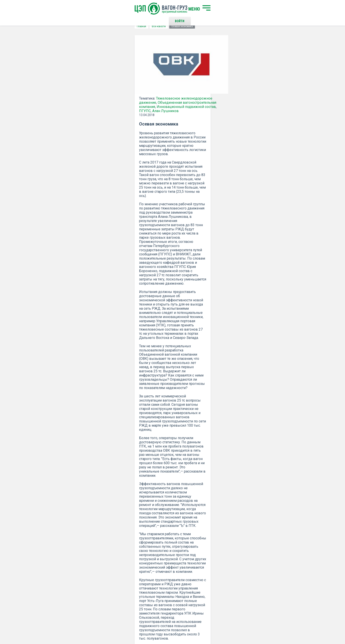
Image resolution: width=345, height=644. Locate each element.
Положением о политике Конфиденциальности (142, 528)
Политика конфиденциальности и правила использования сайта (181, 626)
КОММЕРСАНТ (184, 440)
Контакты (177, 567)
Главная (57, 26)
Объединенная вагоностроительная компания (93, 107)
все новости (264, 467)
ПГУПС (121, 111)
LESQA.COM (287, 628)
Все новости (74, 26)
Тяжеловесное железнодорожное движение (109, 103)
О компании (107, 577)
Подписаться (155, 517)
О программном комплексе (118, 584)
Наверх (284, 571)
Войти (242, 9)
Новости (105, 592)
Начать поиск (109, 567)
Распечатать (216, 467)
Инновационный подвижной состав (84, 111)
